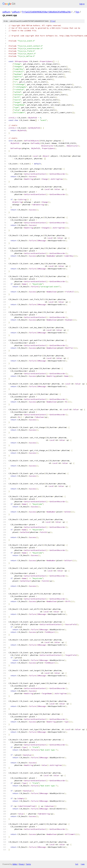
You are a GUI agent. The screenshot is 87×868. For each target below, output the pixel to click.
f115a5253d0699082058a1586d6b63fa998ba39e (46, 12)
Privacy (21, 864)
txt (77, 864)
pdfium (6, 12)
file (53, 21)
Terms (28, 864)
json (83, 864)
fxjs (77, 12)
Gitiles (15, 864)
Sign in (82, 4)
